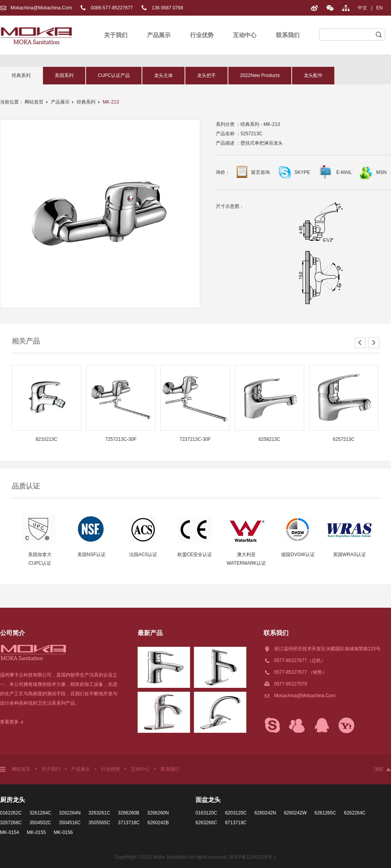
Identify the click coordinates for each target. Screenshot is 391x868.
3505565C (99, 823)
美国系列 (64, 75)
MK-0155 (37, 832)
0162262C (11, 813)
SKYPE (302, 172)
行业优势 (202, 35)
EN (379, 8)
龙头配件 (313, 75)
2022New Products (260, 75)
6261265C (325, 813)
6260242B (158, 823)
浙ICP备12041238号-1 (253, 857)
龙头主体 (163, 75)
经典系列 (21, 75)
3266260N (158, 813)
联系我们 (288, 35)
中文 (362, 8)
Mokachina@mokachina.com (41, 8)
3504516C (70, 823)
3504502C (40, 823)
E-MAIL (344, 172)
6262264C (355, 813)
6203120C (236, 813)
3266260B (129, 813)
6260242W (295, 813)
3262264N (70, 813)
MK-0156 (63, 832)
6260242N (265, 813)
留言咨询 (260, 172)
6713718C (236, 823)
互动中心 (245, 35)
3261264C (40, 813)
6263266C (206, 823)
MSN (381, 172)
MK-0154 (10, 832)
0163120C (206, 813)
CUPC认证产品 (114, 75)
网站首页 (34, 102)
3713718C (129, 823)
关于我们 (116, 35)
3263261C (99, 813)
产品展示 (159, 35)
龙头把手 (206, 75)
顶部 (378, 769)
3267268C (11, 823)
